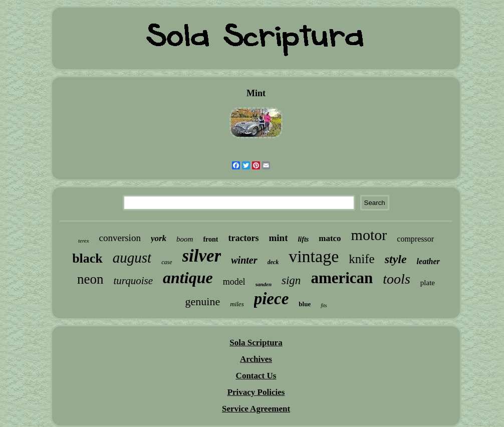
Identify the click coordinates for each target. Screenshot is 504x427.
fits (324, 305)
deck (273, 262)
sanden (264, 284)
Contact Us (256, 376)
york (159, 238)
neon (90, 279)
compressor (415, 239)
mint (278, 238)
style (396, 259)
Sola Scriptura (256, 343)
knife (361, 259)
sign (291, 280)
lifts (303, 239)
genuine (203, 301)
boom (185, 239)
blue (305, 304)
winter (244, 260)
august (132, 258)
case (167, 262)
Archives (256, 359)
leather (428, 261)
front (210, 239)
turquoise (133, 281)
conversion (120, 238)
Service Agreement (256, 409)
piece (272, 299)
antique (188, 278)
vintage (314, 256)
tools (396, 279)
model (234, 282)
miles (237, 304)
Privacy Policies (256, 392)
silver (202, 256)
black (87, 258)
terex (84, 241)
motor (369, 235)
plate (428, 283)
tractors (243, 238)
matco (330, 238)
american (342, 278)
